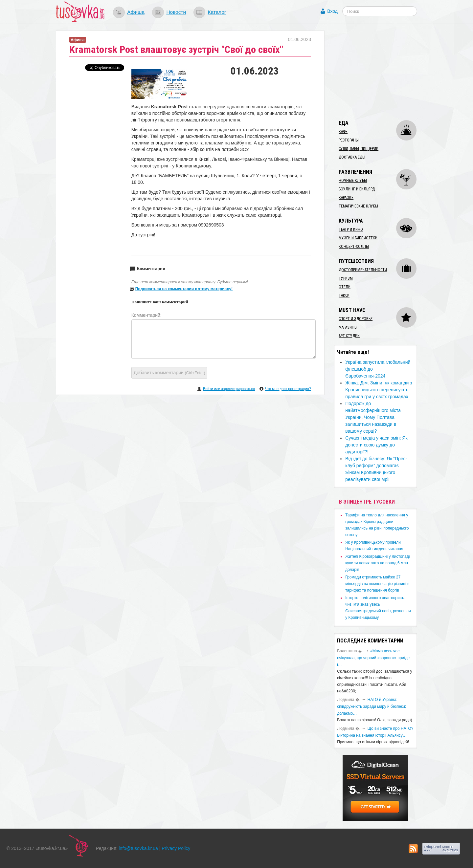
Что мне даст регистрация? (288, 389)
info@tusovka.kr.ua (138, 848)
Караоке (346, 198)
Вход (332, 11)
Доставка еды (352, 157)
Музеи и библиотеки (358, 238)
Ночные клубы (353, 181)
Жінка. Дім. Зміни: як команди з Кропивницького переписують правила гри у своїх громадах (379, 390)
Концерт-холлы (354, 247)
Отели (345, 287)
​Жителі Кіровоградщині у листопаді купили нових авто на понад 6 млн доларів (377, 563)
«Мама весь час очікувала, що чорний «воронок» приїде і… (373, 658)
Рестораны (349, 140)
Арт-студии (349, 336)
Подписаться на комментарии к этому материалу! (184, 289)
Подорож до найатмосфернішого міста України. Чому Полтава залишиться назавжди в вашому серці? (373, 417)
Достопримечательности (363, 270)
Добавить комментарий (169, 373)
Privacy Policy (176, 848)
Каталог (217, 12)
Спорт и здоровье (356, 319)
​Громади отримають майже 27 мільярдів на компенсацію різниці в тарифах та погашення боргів (377, 584)
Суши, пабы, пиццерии (359, 149)
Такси (344, 295)
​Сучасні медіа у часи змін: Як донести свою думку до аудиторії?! (376, 445)
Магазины (348, 327)
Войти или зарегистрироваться (229, 389)
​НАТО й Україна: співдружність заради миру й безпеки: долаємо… (372, 706)
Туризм (346, 278)
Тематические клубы (358, 206)
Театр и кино (351, 229)
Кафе (343, 132)
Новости (176, 12)
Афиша (136, 12)
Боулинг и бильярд (357, 189)
